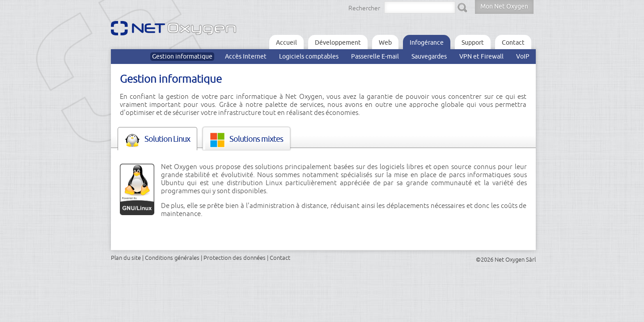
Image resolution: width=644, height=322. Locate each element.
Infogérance (427, 42)
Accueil (286, 42)
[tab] (157, 139)
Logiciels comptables (309, 56)
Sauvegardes (429, 56)
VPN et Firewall (481, 56)
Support (473, 42)
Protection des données (235, 258)
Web (385, 42)
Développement (338, 42)
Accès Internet (246, 56)
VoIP (523, 56)
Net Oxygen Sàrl (515, 259)
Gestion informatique (182, 56)
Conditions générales (172, 258)
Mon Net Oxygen (504, 6)
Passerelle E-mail (375, 56)
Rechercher (364, 8)
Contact (513, 42)
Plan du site (126, 258)
